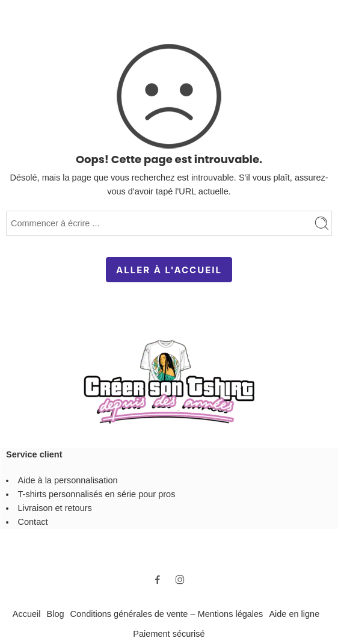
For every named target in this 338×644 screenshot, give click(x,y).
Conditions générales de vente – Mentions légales (167, 614)
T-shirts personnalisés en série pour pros (97, 494)
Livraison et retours (55, 508)
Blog (56, 614)
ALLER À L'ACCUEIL (169, 270)
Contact (33, 522)
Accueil (27, 614)
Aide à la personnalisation (68, 480)
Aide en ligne (294, 614)
